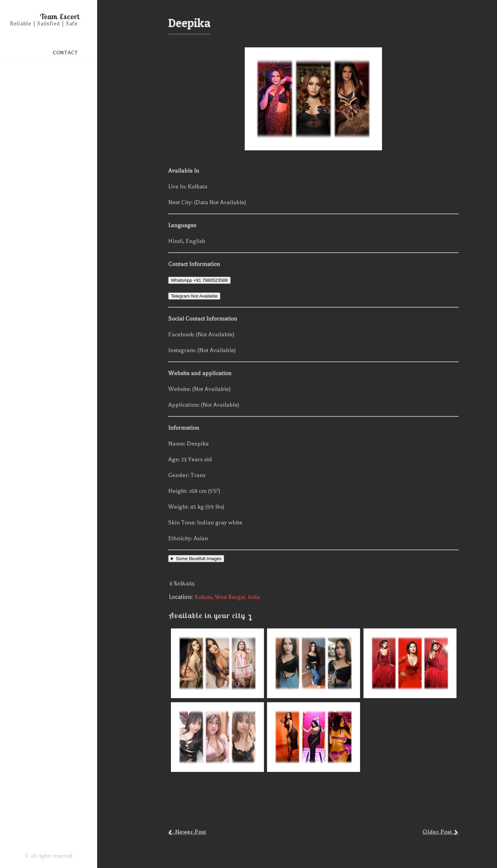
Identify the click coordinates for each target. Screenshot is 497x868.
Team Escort (60, 16)
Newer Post (191, 832)
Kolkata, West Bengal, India (227, 597)
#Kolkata (182, 583)
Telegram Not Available (194, 296)
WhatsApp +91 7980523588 (199, 280)
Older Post (437, 832)
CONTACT (65, 53)
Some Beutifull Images (199, 559)
